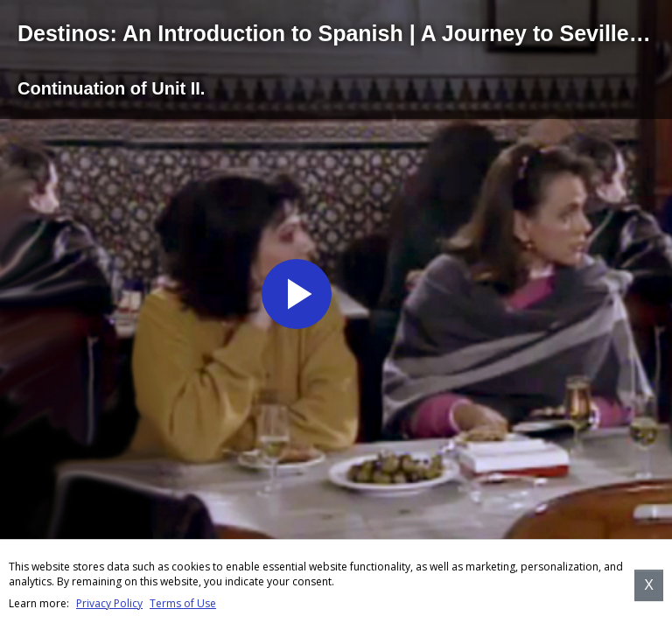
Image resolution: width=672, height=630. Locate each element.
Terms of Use (183, 603)
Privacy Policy (109, 603)
